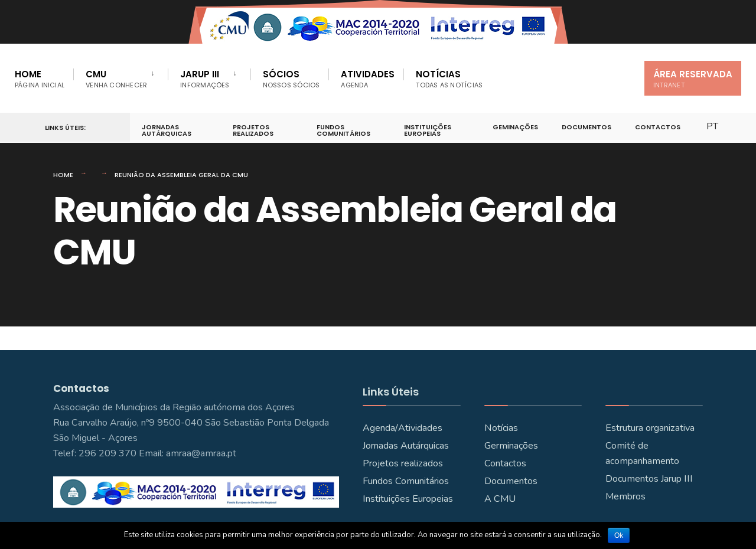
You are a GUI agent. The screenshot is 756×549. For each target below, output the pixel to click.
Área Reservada (693, 79)
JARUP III (205, 79)
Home (40, 79)
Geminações (515, 127)
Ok (619, 535)
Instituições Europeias (428, 130)
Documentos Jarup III (649, 479)
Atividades (368, 79)
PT (712, 126)
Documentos (586, 127)
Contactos (658, 127)
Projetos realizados (403, 463)
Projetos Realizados (253, 130)
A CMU (500, 499)
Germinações (511, 446)
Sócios (291, 79)
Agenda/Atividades (403, 428)
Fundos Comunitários (343, 130)
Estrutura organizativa (650, 428)
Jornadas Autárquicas (167, 130)
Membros (625, 496)
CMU (116, 79)
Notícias (449, 79)
